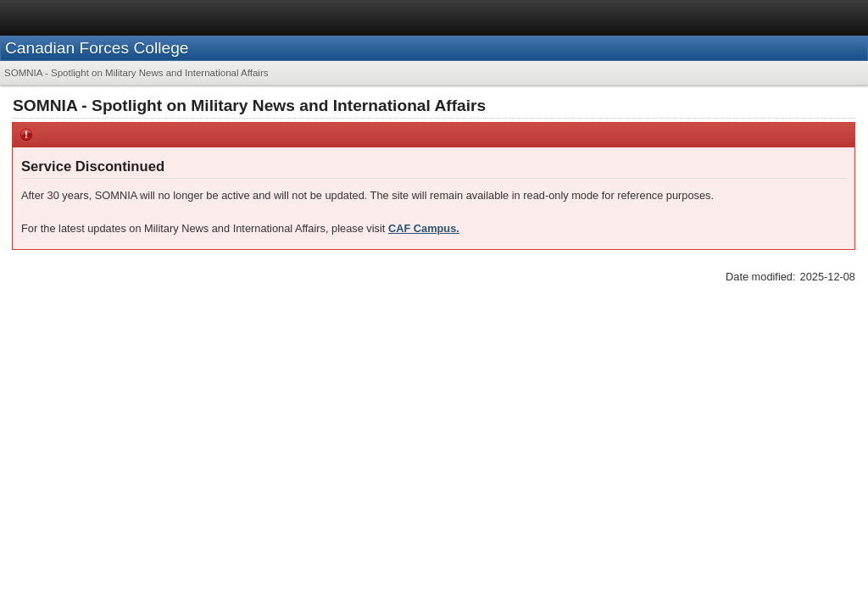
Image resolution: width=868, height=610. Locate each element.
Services (679, 16)
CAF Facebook (682, 533)
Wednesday (83, 344)
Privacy (172, 445)
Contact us (473, 475)
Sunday (72, 279)
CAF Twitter (674, 515)
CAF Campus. (648, 348)
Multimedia (265, 515)
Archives (62, 263)
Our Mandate (67, 495)
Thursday (77, 327)
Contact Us (469, 495)
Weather (60, 397)
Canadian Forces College (177, 87)
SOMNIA (63, 204)
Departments (746, 16)
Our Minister (65, 515)
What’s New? (72, 378)
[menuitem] (50, 150)
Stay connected (690, 475)
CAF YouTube (679, 495)
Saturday (76, 295)
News (53, 244)
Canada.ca (616, 16)
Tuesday (74, 360)
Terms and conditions (87, 445)
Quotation (64, 226)
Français (813, 16)
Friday (69, 311)
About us (61, 475)
